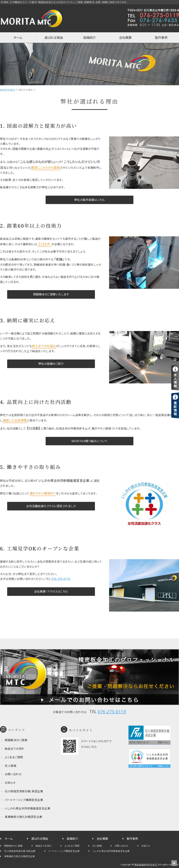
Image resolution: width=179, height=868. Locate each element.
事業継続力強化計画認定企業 (24, 817)
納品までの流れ (15, 749)
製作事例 (161, 38)
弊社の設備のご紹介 (51, 364)
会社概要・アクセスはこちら (51, 591)
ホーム (18, 38)
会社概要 (125, 38)
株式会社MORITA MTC (146, 865)
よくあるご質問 (14, 757)
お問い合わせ (13, 774)
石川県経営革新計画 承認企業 (24, 791)
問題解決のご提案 (16, 740)
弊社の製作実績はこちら (90, 200)
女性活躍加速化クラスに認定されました (51, 506)
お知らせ (10, 783)
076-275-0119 (61, 579)
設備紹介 (89, 38)
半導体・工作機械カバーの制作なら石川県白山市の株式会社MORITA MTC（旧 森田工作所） (31, 18)
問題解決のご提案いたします (51, 294)
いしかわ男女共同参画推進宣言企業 (27, 808)
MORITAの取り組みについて (90, 441)
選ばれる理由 (54, 38)
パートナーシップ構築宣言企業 (24, 800)
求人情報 (10, 766)
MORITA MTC (8, 90)
